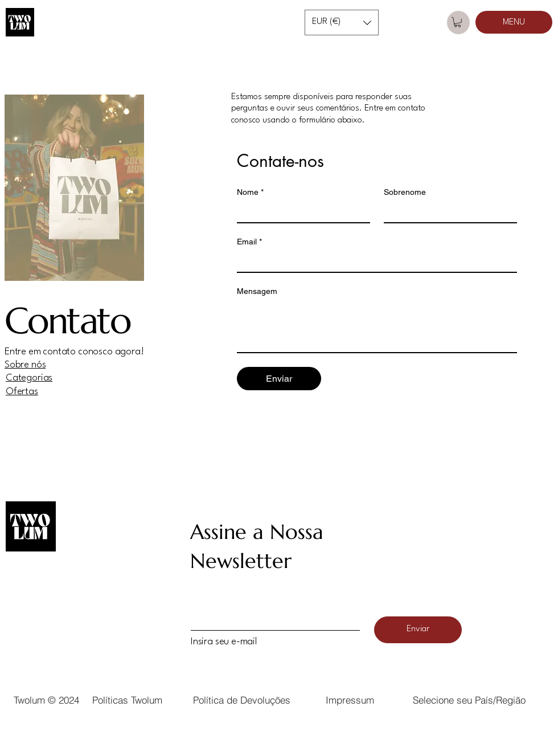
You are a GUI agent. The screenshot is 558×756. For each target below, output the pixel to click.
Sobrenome (405, 192)
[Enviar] (418, 630)
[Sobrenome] (447, 212)
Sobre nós (25, 365)
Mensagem (257, 291)
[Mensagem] (377, 326)
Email (249, 242)
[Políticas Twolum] (127, 700)
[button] (342, 23)
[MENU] (514, 22)
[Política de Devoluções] (241, 700)
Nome (250, 192)
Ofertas (22, 392)
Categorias (29, 378)
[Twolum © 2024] (46, 700)
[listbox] (342, 23)
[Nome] (300, 212)
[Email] (374, 261)
